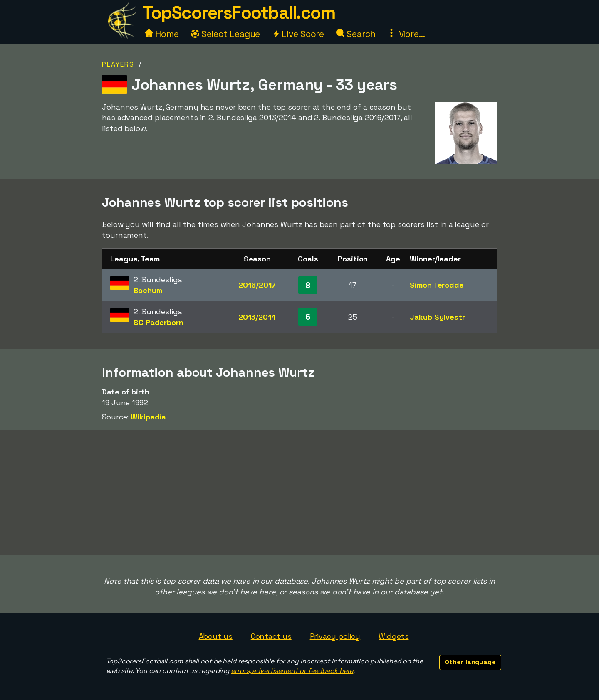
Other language (470, 662)
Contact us (271, 636)
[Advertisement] (299, 493)
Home (162, 34)
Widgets (394, 636)
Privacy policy (335, 636)
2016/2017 (257, 285)
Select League (226, 34)
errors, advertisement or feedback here (292, 671)
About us (216, 636)
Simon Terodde (437, 285)
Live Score (298, 34)
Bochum (148, 290)
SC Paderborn (158, 322)
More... (406, 34)
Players (118, 64)
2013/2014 (257, 317)
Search (356, 34)
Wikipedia (148, 417)
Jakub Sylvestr (437, 317)
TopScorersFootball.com (239, 13)
